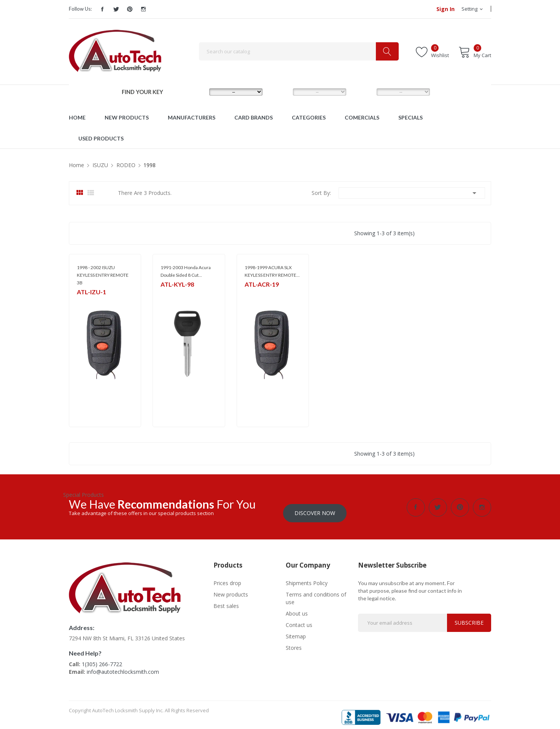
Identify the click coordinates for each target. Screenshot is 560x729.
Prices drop (227, 577)
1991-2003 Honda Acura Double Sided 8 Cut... (186, 271)
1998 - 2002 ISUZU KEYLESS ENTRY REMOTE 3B (103, 275)
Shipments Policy (307, 577)
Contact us (299, 619)
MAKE (196, 91)
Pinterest (130, 9)
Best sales (226, 600)
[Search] (299, 51)
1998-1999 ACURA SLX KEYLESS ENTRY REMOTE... (272, 271)
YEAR (363, 91)
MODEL (282, 91)
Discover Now (315, 507)
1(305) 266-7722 (102, 658)
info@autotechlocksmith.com (123, 666)
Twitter (116, 9)
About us (297, 608)
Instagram (143, 9)
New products (231, 589)
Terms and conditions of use (316, 593)
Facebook (102, 9)
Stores (294, 642)
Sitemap (296, 631)
